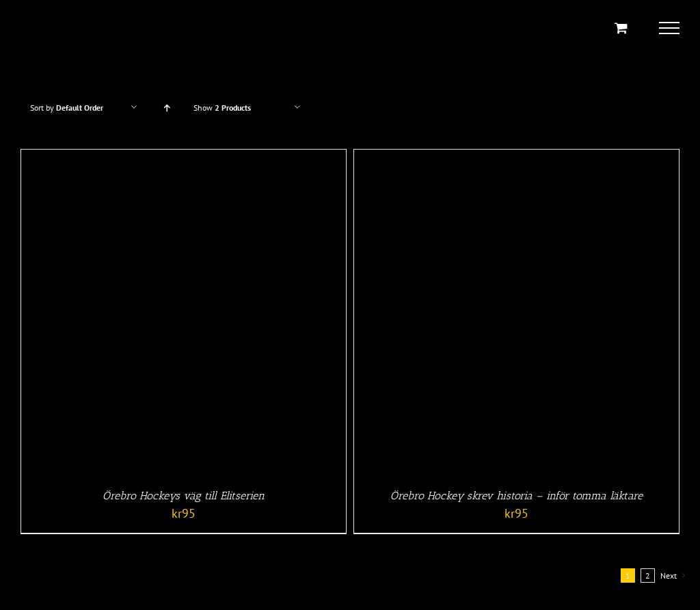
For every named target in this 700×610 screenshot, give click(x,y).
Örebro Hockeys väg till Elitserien (184, 496)
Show (222, 108)
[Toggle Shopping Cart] (621, 28)
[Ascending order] (166, 108)
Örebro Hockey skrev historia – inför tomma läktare (516, 496)
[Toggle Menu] (669, 28)
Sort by (67, 108)
